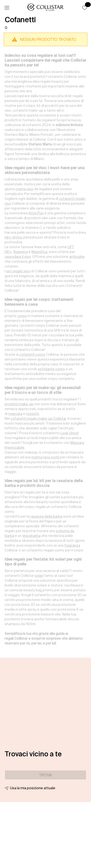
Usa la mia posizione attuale (33, 788)
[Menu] (7, 8)
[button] (85, 8)
